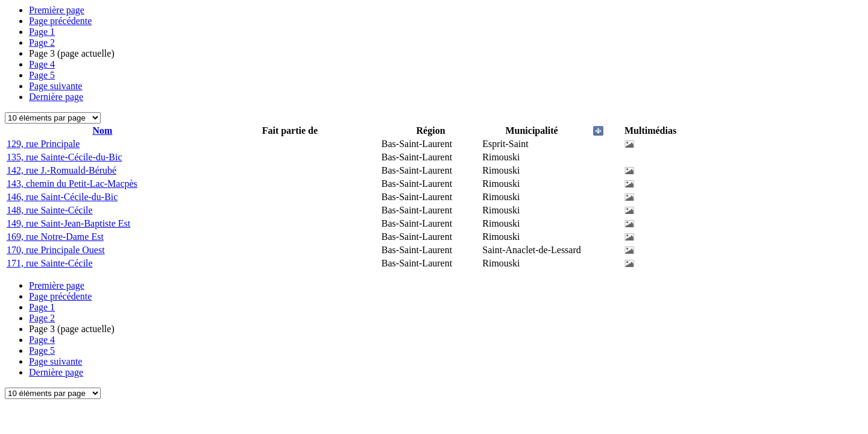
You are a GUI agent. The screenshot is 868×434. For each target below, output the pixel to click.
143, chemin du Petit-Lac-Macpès (72, 184)
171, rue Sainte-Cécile (50, 263)
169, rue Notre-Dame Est (55, 237)
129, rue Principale (43, 144)
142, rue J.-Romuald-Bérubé (61, 170)
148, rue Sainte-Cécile (50, 210)
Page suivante (55, 86)
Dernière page (56, 97)
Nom (103, 131)
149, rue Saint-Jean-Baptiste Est (68, 223)
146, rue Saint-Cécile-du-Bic (62, 197)
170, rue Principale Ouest (56, 250)
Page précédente (60, 21)
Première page (57, 10)
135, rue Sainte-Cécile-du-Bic (64, 157)
